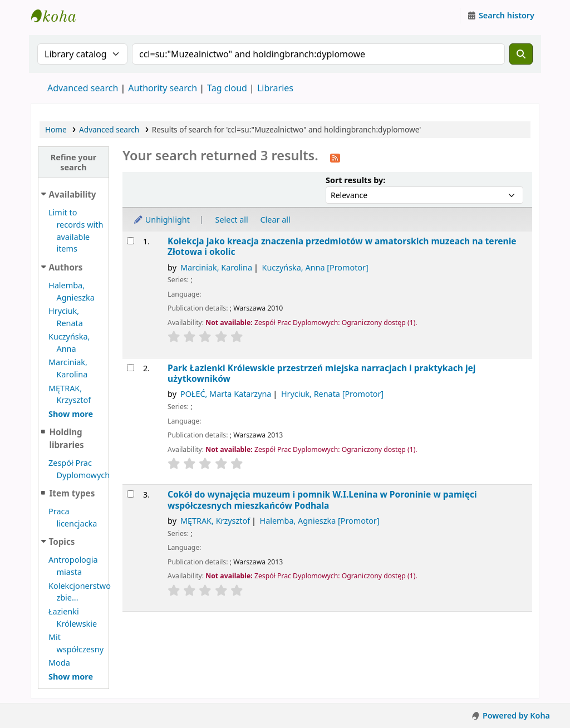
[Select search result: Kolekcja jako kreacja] (131, 241)
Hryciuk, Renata (332, 394)
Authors (66, 267)
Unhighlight (161, 220)
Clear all (276, 220)
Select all (232, 220)
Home (56, 129)
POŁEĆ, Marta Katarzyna (226, 394)
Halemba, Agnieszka (320, 521)
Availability (73, 194)
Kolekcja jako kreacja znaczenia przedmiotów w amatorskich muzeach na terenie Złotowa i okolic (342, 247)
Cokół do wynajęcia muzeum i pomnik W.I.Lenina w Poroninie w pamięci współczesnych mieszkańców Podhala (322, 500)
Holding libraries (66, 438)
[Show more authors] (71, 414)
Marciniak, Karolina (216, 267)
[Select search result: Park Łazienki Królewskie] (131, 368)
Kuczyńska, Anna (315, 267)
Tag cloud (227, 88)
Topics (62, 542)
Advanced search (83, 88)
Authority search (163, 88)
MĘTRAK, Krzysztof (215, 521)
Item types (72, 493)
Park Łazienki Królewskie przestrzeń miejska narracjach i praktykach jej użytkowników (321, 374)
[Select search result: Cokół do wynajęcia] (131, 494)
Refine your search (74, 162)
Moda (59, 663)
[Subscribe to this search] (335, 157)
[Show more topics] (71, 677)
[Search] (521, 54)
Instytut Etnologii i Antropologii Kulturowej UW (59, 16)
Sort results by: (355, 180)
